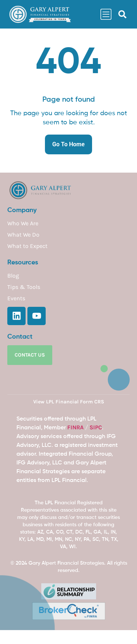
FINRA (75, 427)
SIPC (96, 427)
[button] (122, 14)
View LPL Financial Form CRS (69, 402)
